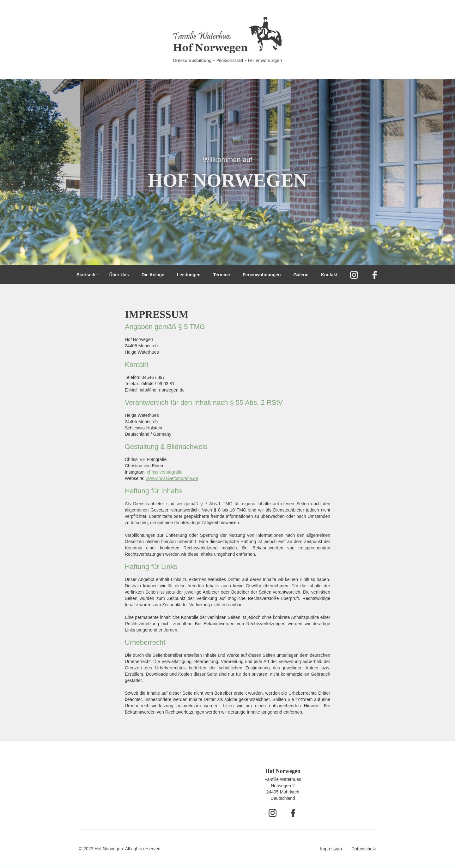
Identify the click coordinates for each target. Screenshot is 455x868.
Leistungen (189, 275)
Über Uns (119, 275)
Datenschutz (364, 849)
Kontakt (329, 275)
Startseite (87, 275)
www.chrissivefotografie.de (172, 478)
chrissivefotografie (165, 472)
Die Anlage (153, 275)
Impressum (331, 849)
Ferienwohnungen (262, 275)
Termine (221, 275)
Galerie (301, 275)
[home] (227, 39)
